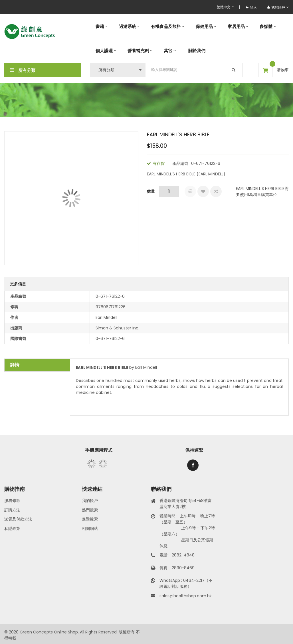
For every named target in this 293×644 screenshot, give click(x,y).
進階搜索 (90, 519)
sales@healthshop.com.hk (186, 596)
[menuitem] (102, 26)
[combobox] (194, 70)
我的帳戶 (90, 501)
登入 (251, 7)
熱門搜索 (90, 510)
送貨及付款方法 (18, 519)
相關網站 (90, 528)
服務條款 (12, 501)
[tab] (37, 365)
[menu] (189, 39)
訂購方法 (12, 510)
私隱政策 (12, 528)
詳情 (15, 365)
